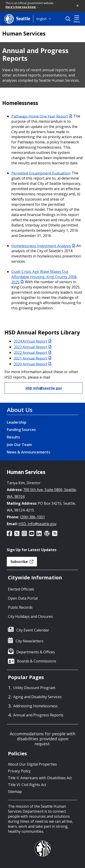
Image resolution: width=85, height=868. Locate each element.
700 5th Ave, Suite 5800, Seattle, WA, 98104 (42, 493)
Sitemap (15, 792)
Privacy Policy (19, 771)
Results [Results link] (13, 437)
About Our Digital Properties (32, 764)
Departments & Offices (36, 652)
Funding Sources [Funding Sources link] (21, 430)
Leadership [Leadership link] (17, 422)
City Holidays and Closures (30, 616)
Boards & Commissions (37, 661)
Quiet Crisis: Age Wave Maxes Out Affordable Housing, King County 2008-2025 (45, 277)
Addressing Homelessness (35, 706)
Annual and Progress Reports (38, 715)
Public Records (20, 607)
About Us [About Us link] (20, 410)
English (41, 19)
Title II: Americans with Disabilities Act (40, 778)
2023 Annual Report (32, 347)
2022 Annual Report (32, 352)
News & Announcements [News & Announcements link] (29, 452)
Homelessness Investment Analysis (43, 246)
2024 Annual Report (32, 341)
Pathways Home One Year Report (42, 116)
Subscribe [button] (22, 562)
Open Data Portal (23, 598)
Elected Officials (21, 589)
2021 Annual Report (32, 358)
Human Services (24, 33)
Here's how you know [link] (22, 7)
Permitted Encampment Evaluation (41, 173)
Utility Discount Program (34, 688)
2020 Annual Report (32, 364)
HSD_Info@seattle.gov (44, 388)
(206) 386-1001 (32, 517)
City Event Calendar (33, 630)
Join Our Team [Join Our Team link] (19, 445)
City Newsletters (30, 641)
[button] (78, 6)
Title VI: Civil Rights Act (27, 785)
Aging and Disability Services (37, 697)
